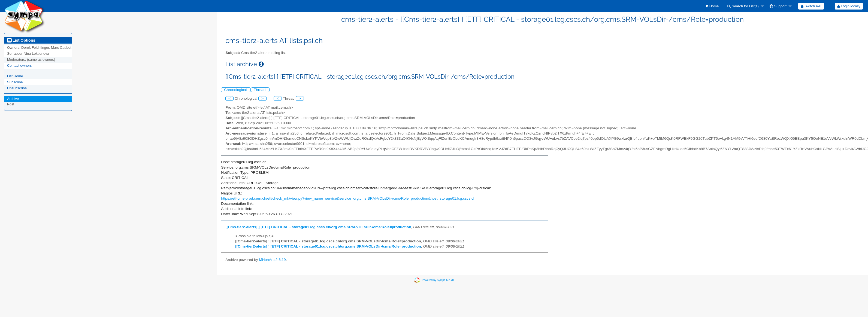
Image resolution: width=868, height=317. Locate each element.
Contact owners (19, 65)
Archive (13, 99)
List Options (21, 40)
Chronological (236, 90)
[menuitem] (712, 6)
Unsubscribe (17, 88)
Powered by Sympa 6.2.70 (438, 280)
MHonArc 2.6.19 (272, 260)
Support (778, 6)
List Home (15, 76)
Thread (260, 90)
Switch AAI (811, 6)
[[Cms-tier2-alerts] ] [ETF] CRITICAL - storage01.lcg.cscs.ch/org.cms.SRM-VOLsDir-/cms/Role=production (318, 227)
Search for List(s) (743, 6)
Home (712, 6)
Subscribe (15, 82)
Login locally (849, 6)
